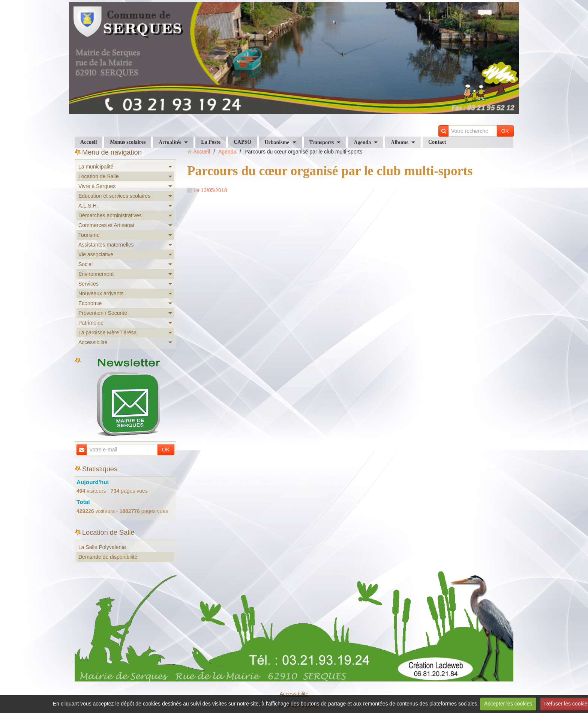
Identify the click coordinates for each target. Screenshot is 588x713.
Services (88, 284)
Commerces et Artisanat (106, 225)
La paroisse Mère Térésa (107, 332)
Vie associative (96, 254)
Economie (90, 303)
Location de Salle (98, 176)
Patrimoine (91, 323)
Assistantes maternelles (106, 245)
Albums (400, 142)
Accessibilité (93, 342)
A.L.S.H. (88, 206)
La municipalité (96, 167)
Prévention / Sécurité (103, 313)
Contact (437, 142)
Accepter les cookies (508, 704)
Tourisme (89, 235)
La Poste (211, 142)
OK (505, 131)
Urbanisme (277, 142)
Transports (322, 142)
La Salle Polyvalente (102, 547)
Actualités (170, 142)
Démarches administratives (110, 215)
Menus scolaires (128, 142)
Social (85, 264)
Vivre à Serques (97, 186)
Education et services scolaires (114, 196)
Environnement (96, 274)
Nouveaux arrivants (101, 293)
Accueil (88, 142)
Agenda (362, 142)
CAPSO (242, 142)
